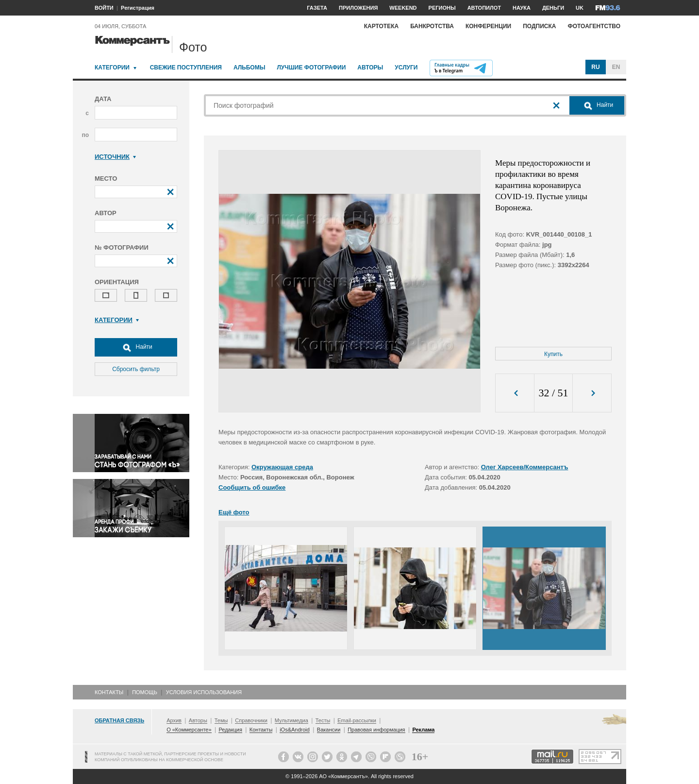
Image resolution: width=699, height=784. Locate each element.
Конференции (488, 26)
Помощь (145, 692)
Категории (112, 68)
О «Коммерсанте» (189, 730)
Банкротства (432, 26)
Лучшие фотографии (311, 68)
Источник (115, 157)
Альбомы (250, 68)
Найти (136, 347)
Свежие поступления (186, 68)
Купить (553, 354)
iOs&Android (295, 730)
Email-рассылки (357, 720)
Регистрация (138, 8)
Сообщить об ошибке (252, 487)
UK (580, 8)
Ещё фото (234, 512)
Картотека (382, 26)
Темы (221, 720)
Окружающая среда (282, 467)
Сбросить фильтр (136, 369)
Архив (174, 720)
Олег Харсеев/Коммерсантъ (525, 467)
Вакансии (329, 730)
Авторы (370, 68)
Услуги (406, 68)
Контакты (109, 692)
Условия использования (204, 692)
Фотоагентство (594, 26)
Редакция (230, 730)
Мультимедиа (291, 720)
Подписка (539, 26)
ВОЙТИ (104, 8)
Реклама (423, 730)
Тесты (323, 720)
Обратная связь (119, 720)
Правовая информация (376, 730)
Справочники (251, 720)
